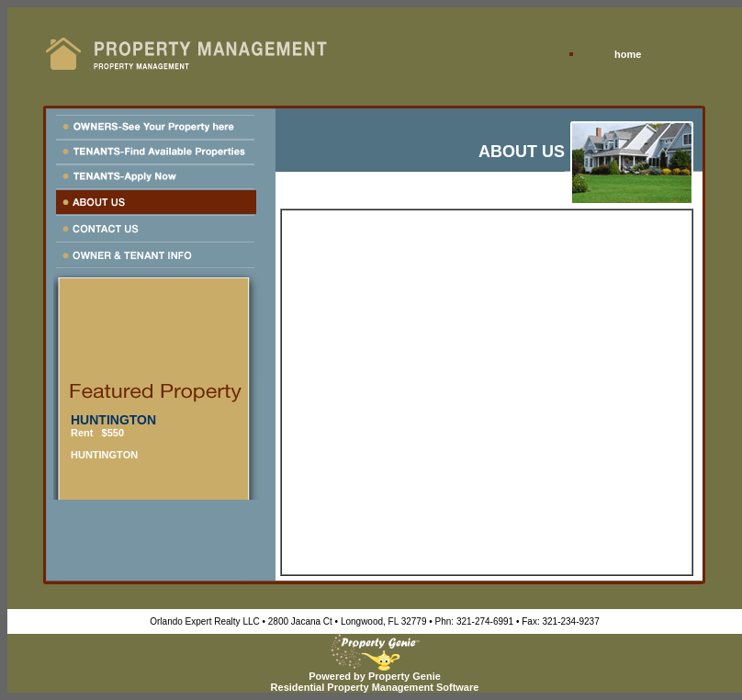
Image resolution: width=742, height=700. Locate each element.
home (628, 54)
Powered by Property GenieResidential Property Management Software (375, 677)
